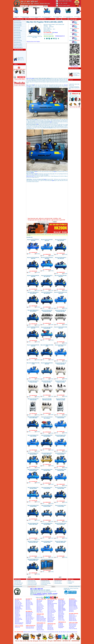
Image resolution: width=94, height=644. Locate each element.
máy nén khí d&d (55, 234)
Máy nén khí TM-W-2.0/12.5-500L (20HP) (47, 345)
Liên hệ (26, 6)
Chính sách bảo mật (32, 580)
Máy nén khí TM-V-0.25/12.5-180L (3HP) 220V (61, 328)
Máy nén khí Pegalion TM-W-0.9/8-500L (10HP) (61, 470)
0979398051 (50, 594)
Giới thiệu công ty (18, 580)
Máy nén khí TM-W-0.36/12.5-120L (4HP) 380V (47, 293)
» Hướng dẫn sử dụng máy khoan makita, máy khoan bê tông (74, 89)
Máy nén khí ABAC (18, 34)
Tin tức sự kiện (70, 579)
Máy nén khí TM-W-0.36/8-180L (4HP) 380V (33, 328)
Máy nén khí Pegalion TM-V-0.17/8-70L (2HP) (61, 506)
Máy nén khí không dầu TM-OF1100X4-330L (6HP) (47, 311)
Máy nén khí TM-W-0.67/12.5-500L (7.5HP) (61, 345)
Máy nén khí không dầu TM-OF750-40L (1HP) (33, 399)
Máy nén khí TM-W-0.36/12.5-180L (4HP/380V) (33, 311)
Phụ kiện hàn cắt (53, 632)
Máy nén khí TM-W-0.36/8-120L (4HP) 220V (33, 258)
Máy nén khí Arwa (17, 39)
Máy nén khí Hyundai (18, 26)
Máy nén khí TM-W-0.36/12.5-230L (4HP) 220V (33, 293)
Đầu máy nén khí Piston (18, 46)
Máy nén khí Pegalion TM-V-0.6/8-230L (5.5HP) (61, 454)
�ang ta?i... (47, 200)
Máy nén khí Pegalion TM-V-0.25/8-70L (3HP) (33, 436)
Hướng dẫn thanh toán (46, 582)
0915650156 (45, 594)
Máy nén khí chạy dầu (18, 41)
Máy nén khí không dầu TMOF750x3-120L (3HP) (47, 399)
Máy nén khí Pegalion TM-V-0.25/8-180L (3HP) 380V (33, 542)
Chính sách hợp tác (58, 583)
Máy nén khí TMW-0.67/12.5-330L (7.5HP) (33, 363)
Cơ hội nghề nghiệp (18, 584)
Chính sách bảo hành (32, 582)
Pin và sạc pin (46, 632)
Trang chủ (22, 6)
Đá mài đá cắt (34, 632)
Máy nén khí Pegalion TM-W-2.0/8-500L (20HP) (47, 436)
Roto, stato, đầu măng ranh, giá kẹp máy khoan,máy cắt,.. (67, 632)
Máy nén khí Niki (17, 27)
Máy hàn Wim (61, 607)
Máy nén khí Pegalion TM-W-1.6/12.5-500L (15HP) (33, 417)
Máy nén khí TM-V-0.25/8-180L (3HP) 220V (47, 240)
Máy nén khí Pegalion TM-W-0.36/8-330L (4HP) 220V (33, 560)
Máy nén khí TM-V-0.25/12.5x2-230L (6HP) (33, 240)
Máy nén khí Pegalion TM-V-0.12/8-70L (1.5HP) (47, 506)
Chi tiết (29, 254)
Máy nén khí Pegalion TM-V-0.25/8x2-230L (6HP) (47, 454)
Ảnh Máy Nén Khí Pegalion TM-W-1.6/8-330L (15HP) (35, 37)
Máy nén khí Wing (17, 32)
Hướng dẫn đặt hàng (45, 581)
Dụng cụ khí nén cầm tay (19, 48)
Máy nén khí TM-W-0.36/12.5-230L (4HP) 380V (61, 240)
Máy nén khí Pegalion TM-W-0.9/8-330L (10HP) (47, 470)
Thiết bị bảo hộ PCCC (30, 628)
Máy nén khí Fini (17, 29)
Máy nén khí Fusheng (18, 22)
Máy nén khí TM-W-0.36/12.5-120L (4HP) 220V (61, 258)
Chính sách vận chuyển (32, 584)
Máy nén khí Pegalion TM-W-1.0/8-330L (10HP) (61, 488)
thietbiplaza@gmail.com (60, 36)
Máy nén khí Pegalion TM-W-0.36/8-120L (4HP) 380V (61, 542)
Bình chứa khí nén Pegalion (47, 559)
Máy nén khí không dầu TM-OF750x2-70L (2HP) (47, 382)
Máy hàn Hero (61, 606)
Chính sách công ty (31, 579)
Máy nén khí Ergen (18, 36)
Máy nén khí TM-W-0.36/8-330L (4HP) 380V (47, 258)
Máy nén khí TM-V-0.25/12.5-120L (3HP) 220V (61, 293)
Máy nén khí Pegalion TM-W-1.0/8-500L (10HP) (33, 506)
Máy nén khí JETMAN (18, 31)
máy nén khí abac (48, 234)
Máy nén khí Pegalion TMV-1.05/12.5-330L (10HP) (33, 524)
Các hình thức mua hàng (46, 583)
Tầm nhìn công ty (18, 582)
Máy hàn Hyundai (61, 608)
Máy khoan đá (50, 622)
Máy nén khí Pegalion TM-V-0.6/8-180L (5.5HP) (33, 488)
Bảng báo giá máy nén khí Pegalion (33, 42)
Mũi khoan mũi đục (27, 632)
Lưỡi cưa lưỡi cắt (40, 632)
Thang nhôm (61, 628)
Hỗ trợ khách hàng (44, 579)
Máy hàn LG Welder (62, 610)
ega (33, 85)
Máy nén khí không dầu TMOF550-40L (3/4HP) (61, 399)
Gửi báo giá (64, 19)
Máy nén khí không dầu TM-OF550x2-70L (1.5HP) (61, 382)
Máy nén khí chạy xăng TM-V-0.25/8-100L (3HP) (47, 328)
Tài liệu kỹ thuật (71, 582)
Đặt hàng (37, 254)
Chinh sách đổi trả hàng (32, 583)
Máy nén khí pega (30, 78)
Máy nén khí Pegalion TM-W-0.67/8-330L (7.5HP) (33, 470)
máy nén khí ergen (62, 234)
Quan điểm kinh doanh (19, 583)
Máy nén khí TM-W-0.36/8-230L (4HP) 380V (33, 276)
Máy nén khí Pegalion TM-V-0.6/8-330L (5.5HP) (33, 454)
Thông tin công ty (17, 579)
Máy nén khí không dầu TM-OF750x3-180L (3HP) (61, 364)
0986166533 (39, 594)
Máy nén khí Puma (18, 21)
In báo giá (58, 19)
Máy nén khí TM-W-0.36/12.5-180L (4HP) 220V (47, 276)
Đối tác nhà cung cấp (58, 579)
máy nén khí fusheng (40, 234)
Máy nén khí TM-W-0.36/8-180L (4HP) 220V (33, 345)
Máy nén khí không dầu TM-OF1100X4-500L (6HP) (61, 311)
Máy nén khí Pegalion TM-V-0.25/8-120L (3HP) (61, 417)
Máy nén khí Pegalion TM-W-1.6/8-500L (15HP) (47, 542)
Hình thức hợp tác (58, 582)
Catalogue (70, 583)
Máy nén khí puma (32, 234)
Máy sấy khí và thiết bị (18, 44)
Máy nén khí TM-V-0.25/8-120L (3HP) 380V (47, 363)
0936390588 (55, 594)
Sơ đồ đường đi (44, 585)
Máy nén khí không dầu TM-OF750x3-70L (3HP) (33, 382)
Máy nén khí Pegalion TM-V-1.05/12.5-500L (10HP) (61, 436)
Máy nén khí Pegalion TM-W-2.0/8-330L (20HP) (47, 524)
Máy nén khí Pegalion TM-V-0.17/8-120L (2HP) (47, 488)
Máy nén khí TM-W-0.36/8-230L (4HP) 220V (61, 276)
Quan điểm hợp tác (58, 581)
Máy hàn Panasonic (62, 609)
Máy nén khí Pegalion (18, 24)
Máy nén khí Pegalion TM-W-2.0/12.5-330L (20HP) (61, 524)
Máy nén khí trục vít (18, 42)
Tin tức (69, 581)
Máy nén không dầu (18, 37)
